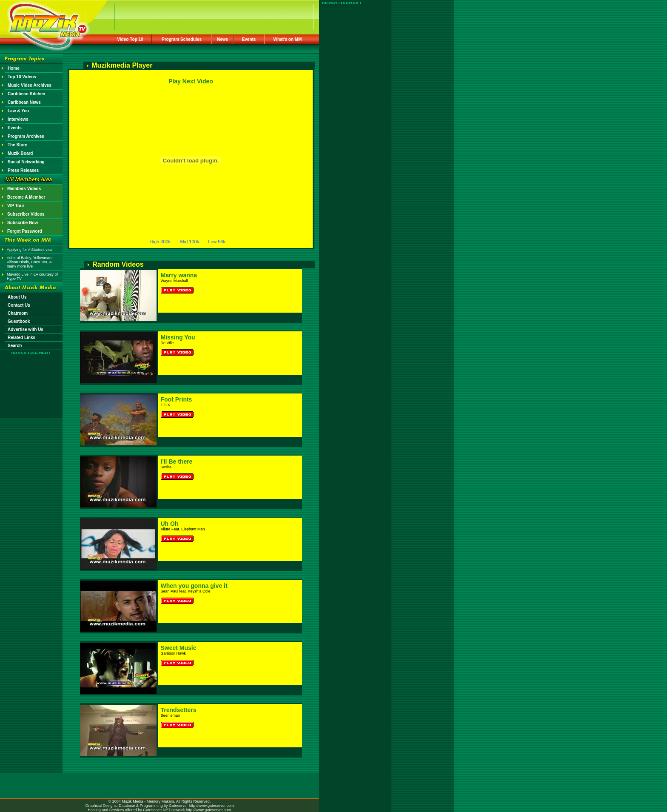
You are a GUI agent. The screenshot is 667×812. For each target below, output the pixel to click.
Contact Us (19, 305)
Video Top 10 (130, 39)
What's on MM (288, 39)
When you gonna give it (194, 586)
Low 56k (217, 242)
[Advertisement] (31, 379)
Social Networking (26, 162)
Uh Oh (170, 524)
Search (15, 346)
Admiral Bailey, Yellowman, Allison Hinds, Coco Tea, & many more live (30, 262)
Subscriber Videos (26, 214)
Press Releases (23, 170)
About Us (17, 297)
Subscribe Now (23, 223)
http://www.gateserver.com (211, 806)
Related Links (21, 338)
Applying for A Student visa (30, 250)
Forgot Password (25, 231)
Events (249, 39)
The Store (17, 145)
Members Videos (24, 189)
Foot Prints (177, 399)
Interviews (18, 119)
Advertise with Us (26, 329)
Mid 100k (190, 242)
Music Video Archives (30, 85)
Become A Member (26, 197)
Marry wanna (179, 275)
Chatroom (18, 313)
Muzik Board (20, 153)
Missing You (178, 337)
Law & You (18, 111)
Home (14, 68)
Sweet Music (179, 648)
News (222, 39)
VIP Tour (16, 206)
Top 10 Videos (22, 77)
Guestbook (19, 321)
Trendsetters (179, 710)
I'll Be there (177, 462)
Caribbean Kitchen (26, 94)
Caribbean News (24, 102)
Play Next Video (191, 81)
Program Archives (26, 136)
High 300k (160, 242)
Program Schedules (182, 39)
